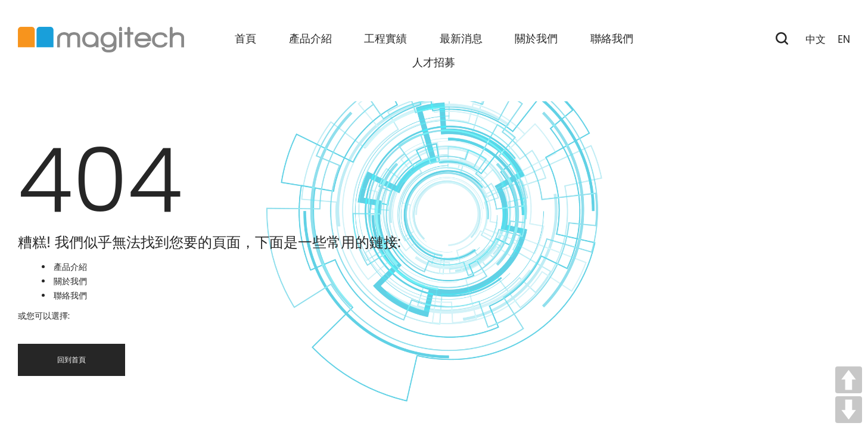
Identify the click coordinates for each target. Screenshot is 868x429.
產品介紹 (70, 267)
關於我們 (70, 281)
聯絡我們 (70, 296)
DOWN (849, 410)
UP (849, 380)
